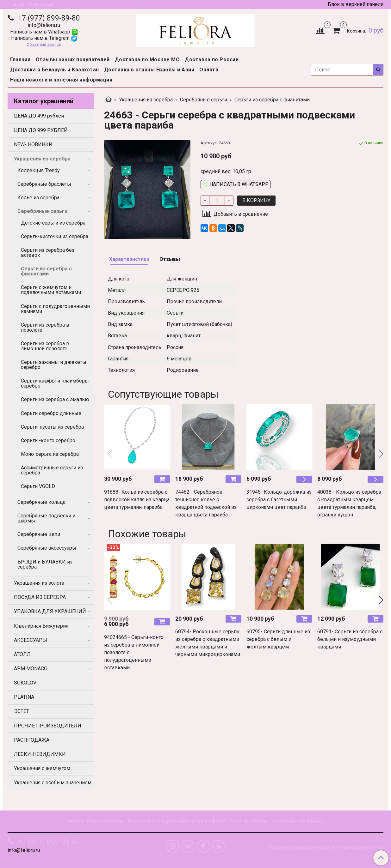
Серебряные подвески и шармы (46, 518)
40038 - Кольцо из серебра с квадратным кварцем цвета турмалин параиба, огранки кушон (349, 503)
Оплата (209, 70)
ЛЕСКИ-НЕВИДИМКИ (40, 754)
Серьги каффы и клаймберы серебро (55, 383)
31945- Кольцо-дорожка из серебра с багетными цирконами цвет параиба (279, 500)
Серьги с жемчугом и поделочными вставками (51, 290)
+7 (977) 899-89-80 (48, 18)
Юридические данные (298, 821)
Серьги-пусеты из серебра (52, 427)
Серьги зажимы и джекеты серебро (54, 365)
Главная (20, 60)
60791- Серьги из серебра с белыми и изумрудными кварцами (350, 639)
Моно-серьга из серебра (50, 454)
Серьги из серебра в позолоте (45, 327)
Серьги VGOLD (38, 486)
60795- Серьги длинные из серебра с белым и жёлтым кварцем (278, 639)
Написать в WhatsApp (236, 184)
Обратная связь (105, 821)
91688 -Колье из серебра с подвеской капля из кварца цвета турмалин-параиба (137, 500)
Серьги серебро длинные (51, 413)
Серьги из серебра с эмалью (55, 399)
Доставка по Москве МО (147, 60)
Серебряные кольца (41, 502)
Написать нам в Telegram (44, 38)
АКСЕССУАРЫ (31, 640)
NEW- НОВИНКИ (33, 145)
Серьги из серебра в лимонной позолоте (45, 346)
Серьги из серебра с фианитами (272, 100)
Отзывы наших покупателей (73, 60)
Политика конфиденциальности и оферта (177, 821)
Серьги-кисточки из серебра (55, 236)
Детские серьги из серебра (53, 223)
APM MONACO (31, 669)
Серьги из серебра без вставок (48, 253)
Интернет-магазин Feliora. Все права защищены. (326, 848)
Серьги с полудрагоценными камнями (55, 309)
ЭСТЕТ (22, 711)
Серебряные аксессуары (47, 548)
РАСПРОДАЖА (32, 740)
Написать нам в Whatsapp (44, 32)
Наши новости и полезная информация (61, 80)
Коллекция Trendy (39, 170)
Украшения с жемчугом (42, 768)
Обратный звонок (44, 45)
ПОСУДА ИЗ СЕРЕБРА (40, 597)
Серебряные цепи (39, 534)
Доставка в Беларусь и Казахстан (55, 70)
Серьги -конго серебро (48, 440)
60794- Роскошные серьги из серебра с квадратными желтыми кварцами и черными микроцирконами (208, 643)
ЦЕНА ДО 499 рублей (39, 116)
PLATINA (24, 697)
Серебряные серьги (204, 100)
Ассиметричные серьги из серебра (52, 470)
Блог (235, 821)
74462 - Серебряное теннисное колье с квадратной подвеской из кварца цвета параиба (206, 503)
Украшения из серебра (146, 100)
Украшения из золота (39, 583)
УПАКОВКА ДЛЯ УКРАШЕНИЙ (50, 611)
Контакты (256, 821)
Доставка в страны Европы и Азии (149, 70)
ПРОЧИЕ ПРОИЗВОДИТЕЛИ (48, 726)
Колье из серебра (38, 198)
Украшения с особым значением (53, 783)
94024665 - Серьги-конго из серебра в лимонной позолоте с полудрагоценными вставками (134, 652)
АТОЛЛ (22, 654)
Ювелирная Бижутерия (41, 626)
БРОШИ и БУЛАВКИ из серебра (45, 564)
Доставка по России (212, 60)
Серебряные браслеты (44, 184)
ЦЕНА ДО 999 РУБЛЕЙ (41, 130)
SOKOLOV (25, 683)
